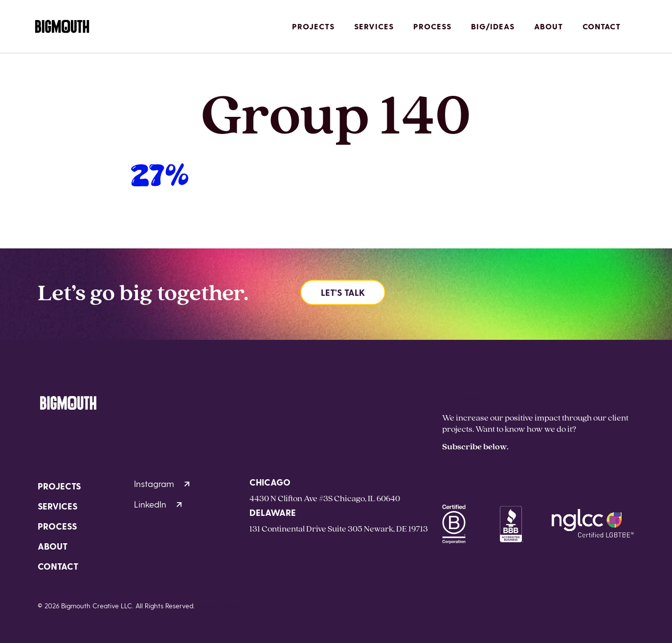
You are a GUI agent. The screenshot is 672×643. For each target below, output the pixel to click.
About (549, 26)
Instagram (162, 483)
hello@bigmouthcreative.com (500, 399)
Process (432, 26)
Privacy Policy (220, 606)
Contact (602, 26)
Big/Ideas (493, 26)
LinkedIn (158, 504)
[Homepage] (62, 27)
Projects (313, 26)
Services (374, 26)
